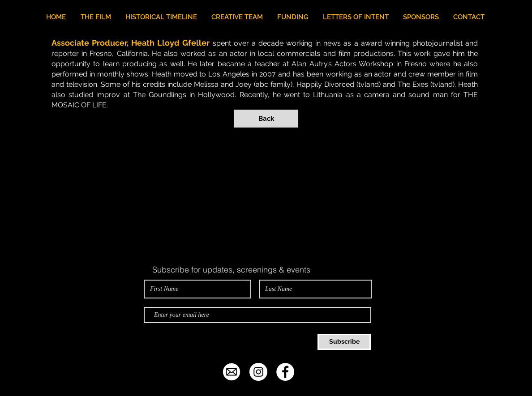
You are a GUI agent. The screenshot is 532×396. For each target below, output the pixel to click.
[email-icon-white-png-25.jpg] (232, 372)
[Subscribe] (344, 342)
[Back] (266, 119)
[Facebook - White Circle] (285, 372)
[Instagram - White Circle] (258, 372)
